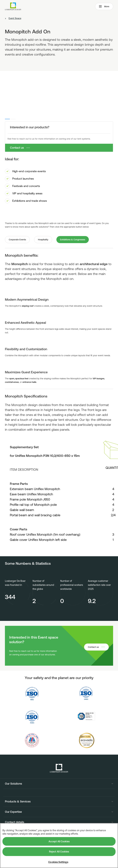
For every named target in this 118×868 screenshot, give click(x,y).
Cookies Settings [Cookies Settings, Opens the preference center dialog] (58, 862)
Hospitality (43, 240)
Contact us (17, 148)
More (104, 6)
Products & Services (18, 802)
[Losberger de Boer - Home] (59, 768)
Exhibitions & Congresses (73, 240)
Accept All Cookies (59, 841)
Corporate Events (17, 240)
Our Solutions (13, 784)
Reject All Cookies (59, 852)
